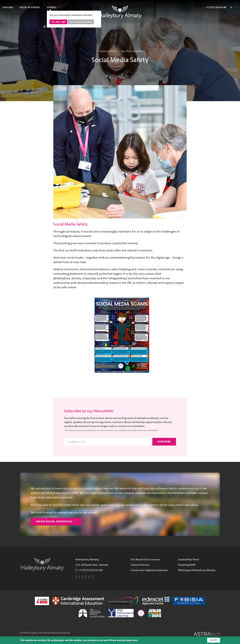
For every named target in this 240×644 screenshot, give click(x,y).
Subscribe (164, 442)
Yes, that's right (58, 22)
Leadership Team (188, 559)
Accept (214, 640)
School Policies (140, 565)
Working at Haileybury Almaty (197, 570)
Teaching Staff (187, 565)
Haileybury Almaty (107, 51)
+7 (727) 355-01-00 (90, 570)
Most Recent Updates (132, 51)
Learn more (132, 640)
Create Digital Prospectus (55, 522)
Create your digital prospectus (149, 570)
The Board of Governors (145, 559)
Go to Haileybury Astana (81, 22)
